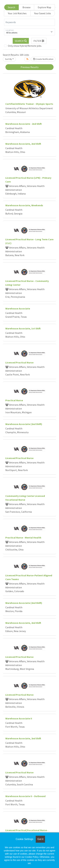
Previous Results (30, 67)
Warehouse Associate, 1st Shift (23, 328)
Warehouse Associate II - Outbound (25, 796)
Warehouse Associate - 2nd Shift (24, 124)
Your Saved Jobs (43, 13)
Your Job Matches (17, 13)
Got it (40, 839)
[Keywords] (29, 22)
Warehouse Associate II (19, 718)
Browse (27, 7)
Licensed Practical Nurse (19, 362)
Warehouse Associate (18, 308)
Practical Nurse (14, 400)
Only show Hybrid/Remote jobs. (25, 46)
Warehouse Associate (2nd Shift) (24, 424)
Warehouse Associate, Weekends (24, 205)
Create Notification (43, 59)
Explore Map (44, 7)
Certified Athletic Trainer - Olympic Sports (29, 104)
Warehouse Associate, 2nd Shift (23, 144)
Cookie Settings (24, 839)
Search (11, 7)
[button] (39, 41)
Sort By (8, 59)
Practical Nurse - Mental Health (23, 538)
